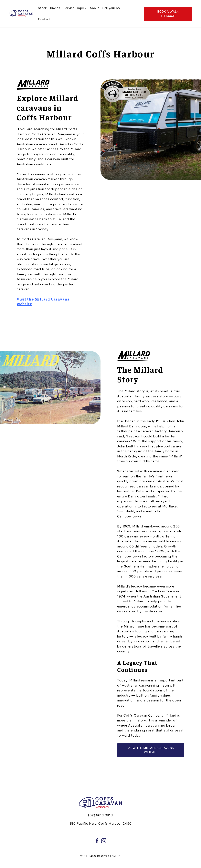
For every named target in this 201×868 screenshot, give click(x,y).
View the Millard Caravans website (151, 750)
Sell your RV (111, 8)
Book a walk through (168, 14)
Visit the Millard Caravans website (43, 301)
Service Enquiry (75, 8)
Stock (42, 8)
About (94, 8)
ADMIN (116, 856)
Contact (44, 19)
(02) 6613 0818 (100, 815)
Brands (55, 8)
